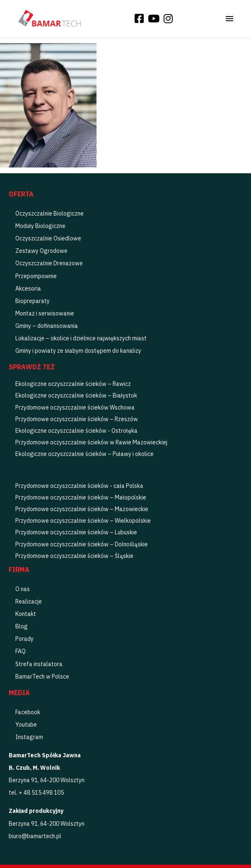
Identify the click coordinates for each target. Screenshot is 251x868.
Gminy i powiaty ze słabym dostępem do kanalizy (78, 351)
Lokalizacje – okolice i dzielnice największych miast (81, 338)
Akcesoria (28, 289)
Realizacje (29, 601)
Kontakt (26, 614)
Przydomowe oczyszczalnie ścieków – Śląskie (74, 556)
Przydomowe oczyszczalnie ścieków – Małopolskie (81, 497)
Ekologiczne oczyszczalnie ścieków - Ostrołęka (76, 431)
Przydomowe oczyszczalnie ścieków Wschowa (75, 407)
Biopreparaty (33, 301)
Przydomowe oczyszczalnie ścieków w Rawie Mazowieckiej (91, 442)
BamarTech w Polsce (42, 676)
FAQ (21, 651)
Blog (22, 626)
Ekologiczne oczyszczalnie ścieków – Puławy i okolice (84, 454)
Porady (24, 639)
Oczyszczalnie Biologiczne (49, 213)
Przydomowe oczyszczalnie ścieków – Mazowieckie (82, 509)
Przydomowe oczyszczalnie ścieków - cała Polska (79, 486)
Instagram (29, 737)
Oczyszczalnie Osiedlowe (48, 238)
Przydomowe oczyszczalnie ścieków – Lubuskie (76, 532)
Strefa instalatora (39, 664)
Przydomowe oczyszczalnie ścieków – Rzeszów (77, 419)
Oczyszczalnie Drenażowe (49, 263)
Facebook (28, 712)
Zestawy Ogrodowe (41, 251)
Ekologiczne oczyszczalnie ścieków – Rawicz (73, 384)
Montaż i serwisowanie (45, 313)
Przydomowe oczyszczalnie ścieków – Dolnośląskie (82, 544)
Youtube (26, 725)
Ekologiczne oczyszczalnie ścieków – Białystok (76, 395)
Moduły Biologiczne (40, 226)
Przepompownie (36, 276)
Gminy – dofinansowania (47, 326)
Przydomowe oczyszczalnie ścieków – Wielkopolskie (83, 521)
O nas (23, 589)
